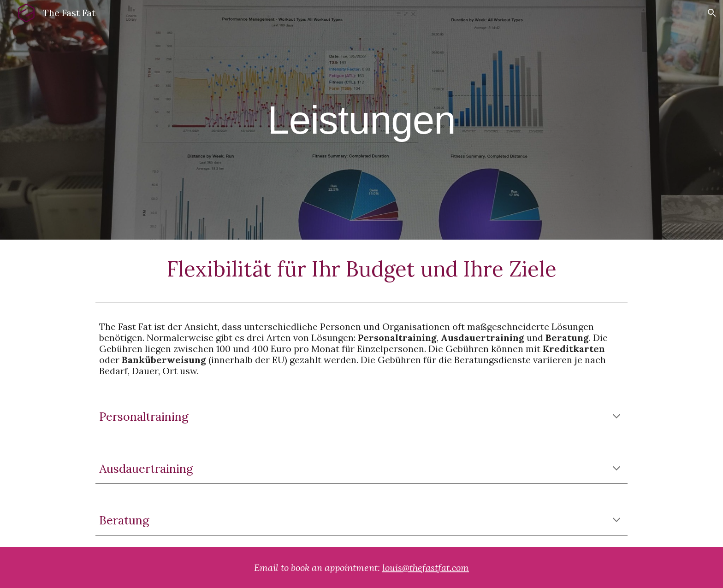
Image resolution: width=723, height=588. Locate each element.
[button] (712, 13)
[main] (361, 120)
